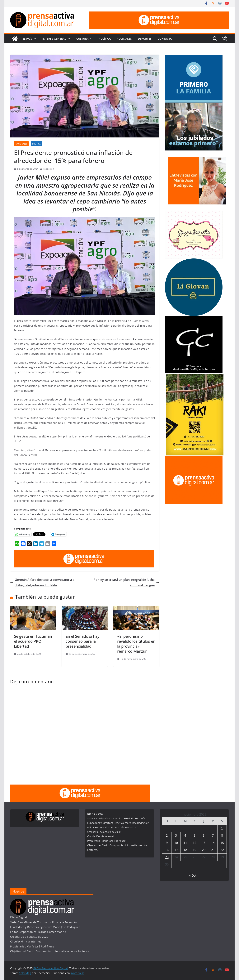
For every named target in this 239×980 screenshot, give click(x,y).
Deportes (145, 39)
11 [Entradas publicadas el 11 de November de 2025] (185, 843)
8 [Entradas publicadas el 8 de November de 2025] (222, 835)
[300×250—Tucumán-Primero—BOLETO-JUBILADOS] (194, 105)
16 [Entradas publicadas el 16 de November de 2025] (167, 850)
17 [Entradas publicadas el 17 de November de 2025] (176, 850)
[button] (34, 39)
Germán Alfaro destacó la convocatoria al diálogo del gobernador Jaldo (43, 582)
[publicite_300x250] (194, 459)
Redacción (48, 169)
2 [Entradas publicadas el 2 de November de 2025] (167, 835)
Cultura (82, 39)
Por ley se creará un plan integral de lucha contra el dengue (126, 582)
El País (27, 39)
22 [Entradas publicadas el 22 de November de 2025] (222, 850)
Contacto (165, 39)
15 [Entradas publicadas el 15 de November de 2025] (222, 843)
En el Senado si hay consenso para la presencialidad (82, 641)
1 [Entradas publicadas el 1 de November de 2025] (222, 828)
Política (105, 39)
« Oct (193, 875)
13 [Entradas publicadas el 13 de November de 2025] (204, 843)
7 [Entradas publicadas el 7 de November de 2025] (213, 835)
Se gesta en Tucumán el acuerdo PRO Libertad (33, 641)
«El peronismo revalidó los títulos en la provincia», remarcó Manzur (136, 644)
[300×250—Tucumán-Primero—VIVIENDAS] (194, 57)
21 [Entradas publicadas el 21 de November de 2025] (213, 850)
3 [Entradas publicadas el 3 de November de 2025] (176, 835)
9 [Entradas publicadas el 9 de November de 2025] (167, 843)
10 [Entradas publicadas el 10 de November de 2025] (176, 843)
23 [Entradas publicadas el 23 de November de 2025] (167, 857)
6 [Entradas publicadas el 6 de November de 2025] (204, 835)
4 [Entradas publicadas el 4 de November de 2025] (185, 835)
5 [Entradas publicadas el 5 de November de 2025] (194, 835)
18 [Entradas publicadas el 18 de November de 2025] (185, 850)
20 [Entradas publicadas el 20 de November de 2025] (204, 850)
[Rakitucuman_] (195, 377)
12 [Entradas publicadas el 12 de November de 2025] (194, 843)
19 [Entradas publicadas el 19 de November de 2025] (194, 850)
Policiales (124, 39)
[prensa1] (159, 14)
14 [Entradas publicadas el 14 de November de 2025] (213, 843)
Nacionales (21, 144)
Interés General (54, 39)
